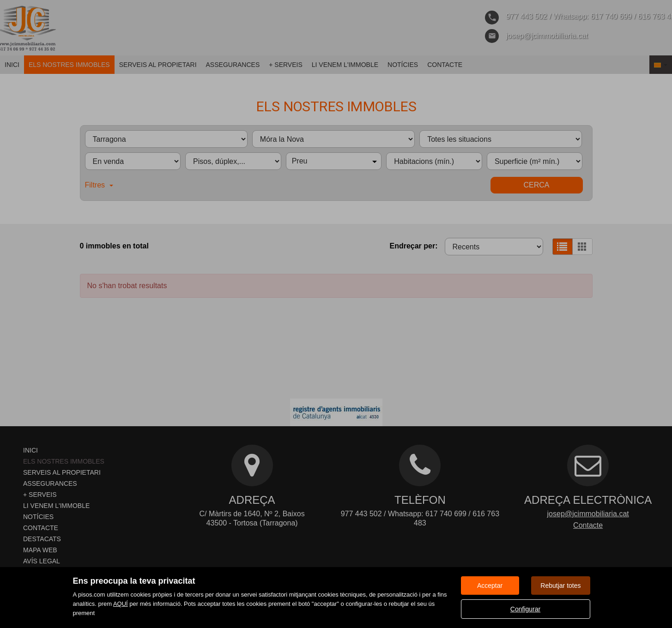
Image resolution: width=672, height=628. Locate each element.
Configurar (525, 609)
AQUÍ (121, 604)
